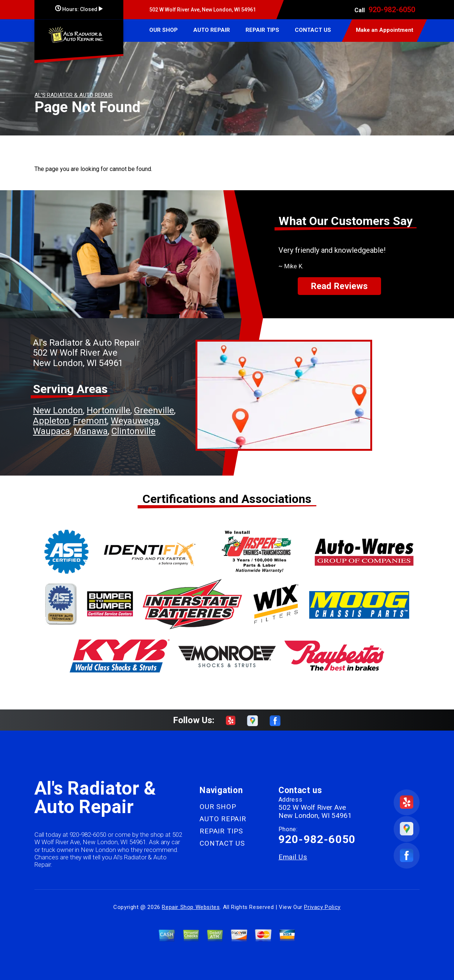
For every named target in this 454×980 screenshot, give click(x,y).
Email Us (293, 857)
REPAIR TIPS (262, 30)
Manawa (91, 431)
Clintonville (133, 431)
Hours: (79, 9)
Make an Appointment (385, 30)
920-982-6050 (392, 10)
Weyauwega (135, 421)
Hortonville (109, 410)
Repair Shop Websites (191, 907)
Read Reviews (339, 286)
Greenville (154, 410)
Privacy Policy (322, 907)
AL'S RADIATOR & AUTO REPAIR (74, 95)
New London (58, 410)
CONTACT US (313, 30)
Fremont (90, 421)
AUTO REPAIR (212, 30)
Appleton (51, 421)
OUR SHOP (163, 30)
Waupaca (51, 431)
